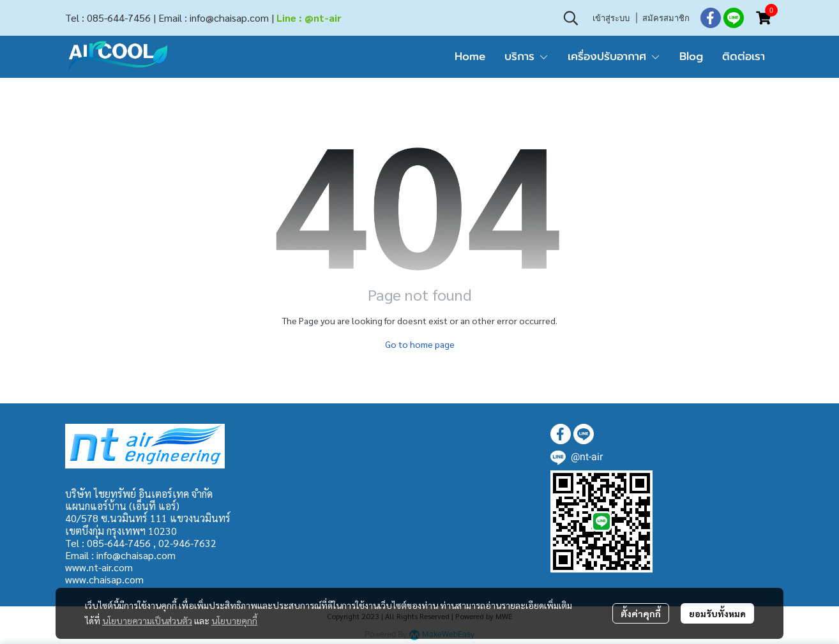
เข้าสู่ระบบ (611, 18)
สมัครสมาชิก (666, 18)
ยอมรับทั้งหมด (717, 613)
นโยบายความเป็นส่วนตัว (147, 620)
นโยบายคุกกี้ (234, 620)
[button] (571, 18)
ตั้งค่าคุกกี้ (641, 613)
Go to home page (420, 344)
